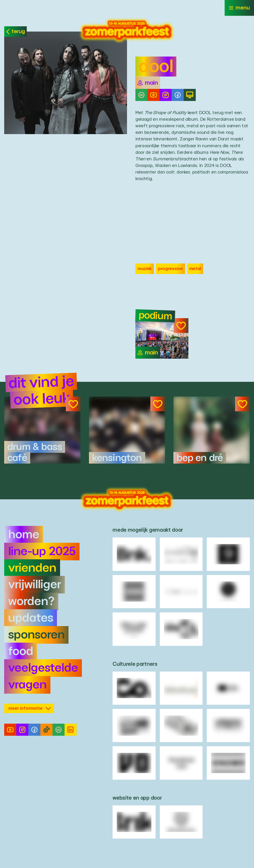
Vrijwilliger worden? (35, 593)
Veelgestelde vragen (43, 676)
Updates (31, 618)
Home (24, 535)
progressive (170, 269)
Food (21, 651)
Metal (195, 269)
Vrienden (32, 568)
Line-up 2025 (42, 552)
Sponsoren (36, 635)
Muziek (145, 269)
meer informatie (30, 708)
